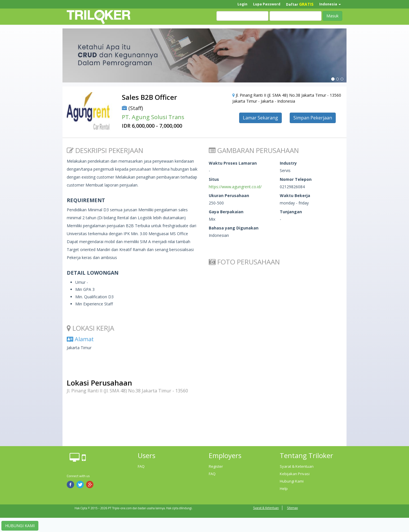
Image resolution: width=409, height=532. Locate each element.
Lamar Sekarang (260, 118)
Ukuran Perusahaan (229, 195)
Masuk (332, 16)
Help (284, 488)
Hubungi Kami (292, 481)
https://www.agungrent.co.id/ (235, 187)
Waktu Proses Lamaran (233, 163)
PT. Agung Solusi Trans (153, 117)
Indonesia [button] (330, 4)
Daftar (300, 4)
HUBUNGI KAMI (20, 526)
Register (216, 466)
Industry (288, 163)
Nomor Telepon (296, 179)
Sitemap (292, 508)
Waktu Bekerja (295, 195)
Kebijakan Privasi (295, 474)
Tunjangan (291, 212)
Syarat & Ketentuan (297, 466)
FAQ (141, 466)
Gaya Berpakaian (226, 212)
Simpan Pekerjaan (313, 118)
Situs (214, 179)
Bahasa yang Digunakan (234, 228)
